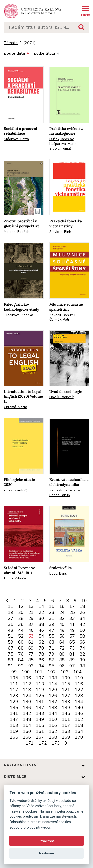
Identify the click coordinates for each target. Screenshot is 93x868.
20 (21, 612)
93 (31, 666)
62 (41, 642)
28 (21, 618)
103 (65, 672)
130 (27, 702)
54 (41, 636)
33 (72, 618)
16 (62, 606)
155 (40, 725)
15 (52, 606)
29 (31, 618)
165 (14, 737)
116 (79, 684)
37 (31, 624)
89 (72, 660)
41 (72, 624)
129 (14, 702)
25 (72, 612)
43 (11, 630)
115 (66, 684)
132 (53, 702)
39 (52, 624)
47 (52, 630)
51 (11, 636)
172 (43, 743)
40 (62, 624)
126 (53, 696)
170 (79, 737)
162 (53, 731)
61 (31, 642)
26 (82, 612)
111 (14, 684)
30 (41, 618)
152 (79, 719)
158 (79, 725)
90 (82, 660)
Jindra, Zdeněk (15, 578)
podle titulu (47, 53)
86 (41, 660)
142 (27, 713)
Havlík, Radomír (62, 397)
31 (52, 618)
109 (66, 678)
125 (40, 696)
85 (31, 660)
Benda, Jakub (60, 495)
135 (14, 708)
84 (21, 660)
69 (31, 648)
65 (72, 642)
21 (31, 612)
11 (11, 606)
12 (21, 606)
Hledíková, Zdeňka (19, 315)
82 (82, 654)
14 (41, 606)
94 (41, 666)
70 (41, 648)
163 (66, 731)
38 (41, 624)
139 (66, 708)
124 (27, 696)
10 (84, 601)
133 (66, 702)
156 (53, 725)
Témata (11, 43)
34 (82, 618)
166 (27, 737)
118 (27, 690)
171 (30, 743)
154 (27, 725)
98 (82, 666)
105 (14, 678)
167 (40, 737)
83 (11, 660)
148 (27, 719)
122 (79, 690)
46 (41, 630)
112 (27, 684)
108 (53, 678)
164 (79, 731)
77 (31, 654)
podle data (17, 53)
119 (40, 690)
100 (26, 672)
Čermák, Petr (59, 320)
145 (66, 713)
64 (62, 642)
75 (11, 654)
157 (66, 725)
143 (40, 713)
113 (40, 684)
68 (21, 648)
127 (66, 696)
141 (14, 713)
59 (11, 642)
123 (14, 696)
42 (82, 624)
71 (52, 648)
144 (53, 713)
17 (72, 606)
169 (66, 737)
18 (82, 606)
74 (82, 648)
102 (52, 672)
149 (40, 719)
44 (21, 630)
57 (72, 636)
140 (79, 708)
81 (72, 654)
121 (66, 690)
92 (21, 666)
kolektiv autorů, (16, 490)
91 (11, 666)
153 (14, 725)
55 (52, 636)
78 (41, 654)
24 (62, 612)
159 (14, 731)
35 (11, 624)
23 (52, 612)
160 (27, 731)
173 (56, 743)
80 (62, 654)
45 (31, 630)
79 (52, 654)
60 (21, 642)
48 (62, 630)
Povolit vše (46, 841)
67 (11, 648)
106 (27, 678)
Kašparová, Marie (63, 144)
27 (11, 618)
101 (39, 672)
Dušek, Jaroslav (62, 139)
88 (62, 660)
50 (82, 630)
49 (72, 630)
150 (53, 719)
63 (52, 642)
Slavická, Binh (60, 232)
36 (21, 624)
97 (72, 666)
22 (41, 612)
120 (53, 690)
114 (53, 684)
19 (11, 612)
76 (21, 654)
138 (53, 708)
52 (21, 636)
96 (62, 666)
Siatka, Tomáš (61, 148)
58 (82, 636)
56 (62, 636)
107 (40, 678)
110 (79, 678)
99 (14, 672)
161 (40, 731)
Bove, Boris (58, 573)
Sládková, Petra (16, 139)
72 (62, 648)
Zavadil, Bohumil (62, 315)
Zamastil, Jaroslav (63, 490)
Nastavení (46, 853)
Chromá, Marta (15, 407)
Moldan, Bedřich (17, 232)
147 (14, 719)
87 (52, 660)
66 (82, 642)
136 (27, 708)
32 (62, 618)
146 (79, 713)
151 (66, 719)
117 (14, 690)
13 (31, 606)
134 (79, 702)
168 (53, 737)
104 (77, 672)
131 (40, 702)
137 (40, 708)
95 (52, 666)
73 (72, 648)
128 (79, 696)
